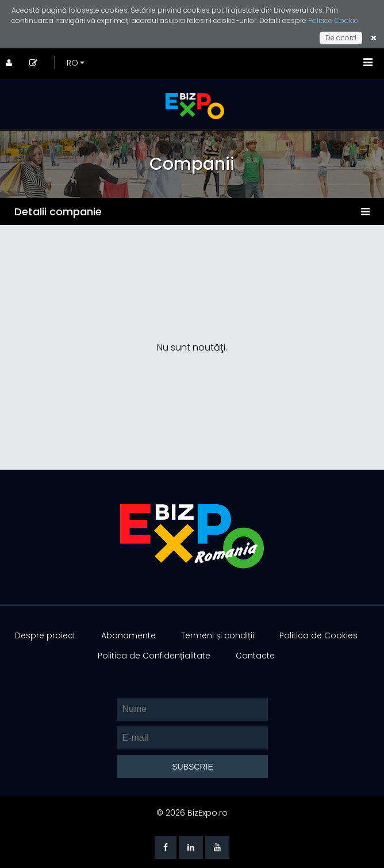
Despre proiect (45, 635)
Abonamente (128, 635)
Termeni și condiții (218, 635)
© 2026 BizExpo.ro (192, 813)
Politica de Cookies (318, 635)
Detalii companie (58, 212)
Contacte (255, 656)
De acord (341, 38)
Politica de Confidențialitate (154, 656)
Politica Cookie (333, 20)
